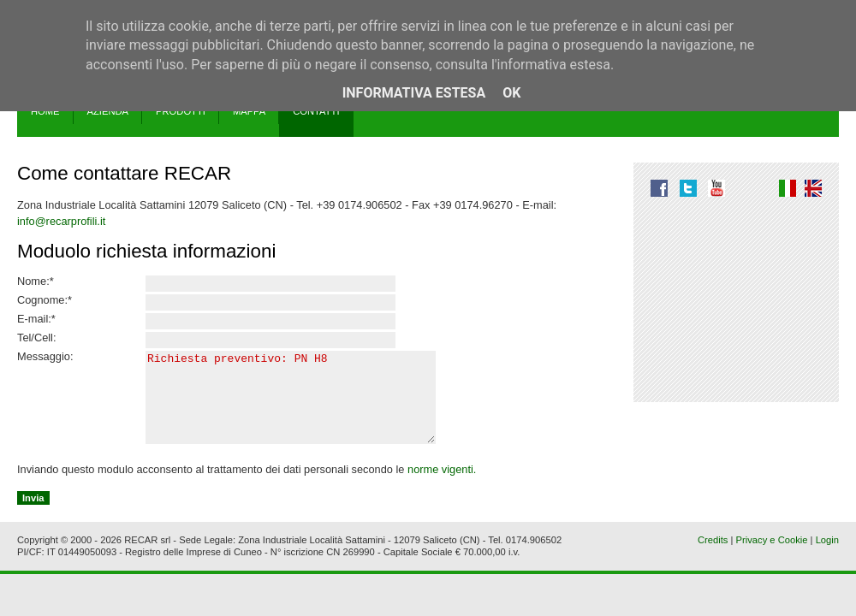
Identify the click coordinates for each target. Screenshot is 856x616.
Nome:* (36, 281)
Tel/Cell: (37, 338)
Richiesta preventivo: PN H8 (297, 406)
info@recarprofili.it (61, 221)
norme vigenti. (442, 487)
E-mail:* (36, 319)
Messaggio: (45, 357)
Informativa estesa (414, 93)
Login (827, 558)
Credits (713, 558)
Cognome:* (45, 300)
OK (511, 93)
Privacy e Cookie (772, 558)
